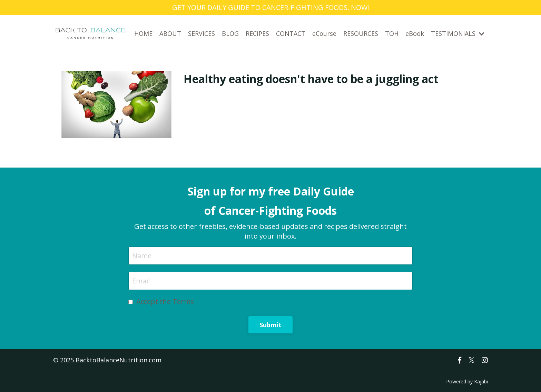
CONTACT (291, 33)
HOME (143, 33)
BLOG (230, 33)
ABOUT (170, 33)
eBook (415, 33)
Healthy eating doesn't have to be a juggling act (311, 79)
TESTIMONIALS (458, 33)
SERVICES (201, 33)
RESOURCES (361, 33)
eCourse (324, 33)
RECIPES (257, 33)
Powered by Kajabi (467, 381)
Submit (271, 325)
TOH (392, 33)
